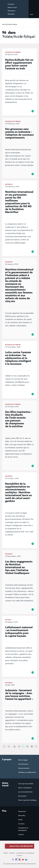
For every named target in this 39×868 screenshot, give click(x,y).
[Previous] (4, 747)
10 (32, 747)
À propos (11, 4)
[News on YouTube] (23, 860)
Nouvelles (11, 14)
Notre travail (12, 7)
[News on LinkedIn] (26, 860)
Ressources (11, 11)
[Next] (36, 747)
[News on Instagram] (16, 860)
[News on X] (20, 860)
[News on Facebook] (13, 860)
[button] (33, 14)
